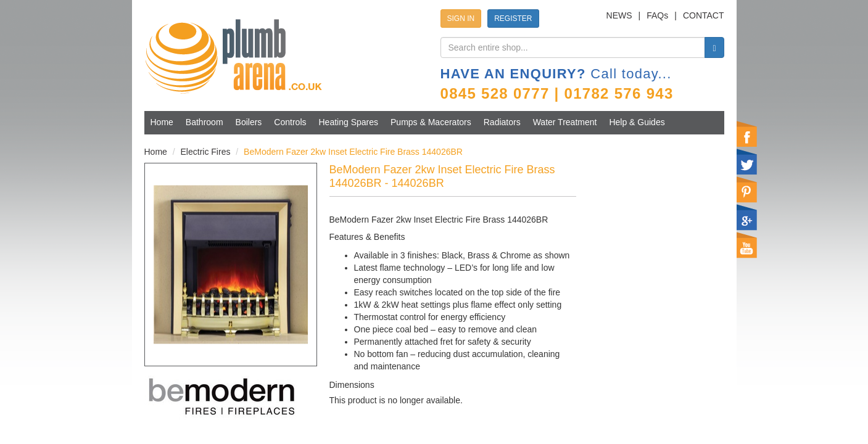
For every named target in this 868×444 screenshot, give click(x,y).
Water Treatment (565, 122)
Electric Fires (206, 152)
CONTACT (704, 15)
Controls (290, 122)
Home (162, 122)
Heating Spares (349, 122)
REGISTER (513, 18)
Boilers (249, 122)
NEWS (619, 15)
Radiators (502, 122)
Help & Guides (637, 122)
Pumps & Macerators (431, 122)
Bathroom (205, 122)
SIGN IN (461, 18)
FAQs (657, 15)
